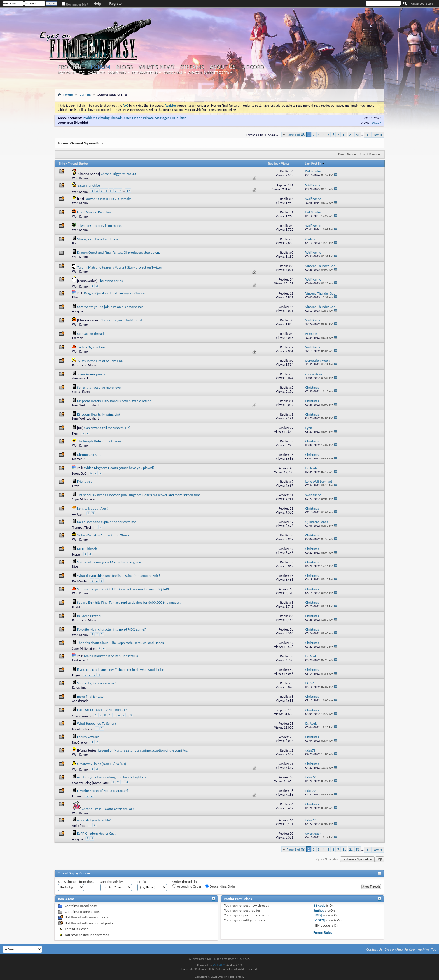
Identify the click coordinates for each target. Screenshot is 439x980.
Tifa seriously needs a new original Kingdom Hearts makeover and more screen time (139, 495)
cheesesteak (80, 378)
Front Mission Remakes (94, 212)
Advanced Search (423, 4)
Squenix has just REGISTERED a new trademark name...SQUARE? (124, 589)
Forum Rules (323, 933)
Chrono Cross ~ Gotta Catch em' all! (108, 809)
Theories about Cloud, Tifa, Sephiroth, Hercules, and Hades (120, 643)
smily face (79, 826)
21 (351, 135)
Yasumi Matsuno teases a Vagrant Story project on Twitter (120, 267)
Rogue (76, 675)
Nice (75, 566)
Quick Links (173, 73)
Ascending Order (187, 886)
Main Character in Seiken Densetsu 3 (111, 656)
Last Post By (315, 164)
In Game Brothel (89, 616)
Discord (252, 67)
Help (97, 4)
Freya (76, 486)
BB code (319, 905)
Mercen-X (79, 459)
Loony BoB (66, 123)
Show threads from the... (76, 882)
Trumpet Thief (82, 528)
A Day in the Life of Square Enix (100, 361)
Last (378, 135)
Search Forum (369, 154)
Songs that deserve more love (99, 387)
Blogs (124, 67)
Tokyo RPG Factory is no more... (100, 226)
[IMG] (318, 915)
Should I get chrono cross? (96, 683)
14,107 (376, 123)
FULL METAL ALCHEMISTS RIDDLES (102, 710)
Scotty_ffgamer (82, 392)
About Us (222, 67)
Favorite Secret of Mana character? (103, 791)
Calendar (96, 73)
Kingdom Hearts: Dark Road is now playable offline (114, 401)
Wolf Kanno (80, 178)
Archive (423, 949)
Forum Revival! (88, 737)
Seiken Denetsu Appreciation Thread (104, 535)
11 (344, 135)
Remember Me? (75, 4)
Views (285, 164)
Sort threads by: (112, 882)
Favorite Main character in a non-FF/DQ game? (111, 629)
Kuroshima (79, 687)
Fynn (75, 433)
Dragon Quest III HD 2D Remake (108, 199)
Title (62, 164)
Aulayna (77, 311)
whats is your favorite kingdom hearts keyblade (112, 777)
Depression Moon (84, 365)
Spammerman (82, 716)
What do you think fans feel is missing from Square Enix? (119, 576)
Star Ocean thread (90, 334)
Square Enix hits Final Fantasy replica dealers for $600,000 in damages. (129, 602)
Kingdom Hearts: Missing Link (99, 414)
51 (358, 135)
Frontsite (71, 67)
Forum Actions (145, 73)
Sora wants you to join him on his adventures (110, 307)
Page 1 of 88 (296, 135)
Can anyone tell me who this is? (108, 428)
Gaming (85, 95)
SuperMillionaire (83, 499)
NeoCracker (80, 743)
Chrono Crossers (89, 455)
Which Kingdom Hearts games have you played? (119, 468)
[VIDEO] (319, 920)
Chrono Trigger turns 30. (119, 174)
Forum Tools (346, 154)
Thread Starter (78, 164)
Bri (74, 243)
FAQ (82, 73)
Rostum (77, 607)
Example (78, 338)
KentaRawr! (80, 660)
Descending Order (221, 886)
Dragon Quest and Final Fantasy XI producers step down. (118, 252)
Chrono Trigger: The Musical (121, 320)
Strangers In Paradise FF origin (99, 239)
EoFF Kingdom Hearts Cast (96, 833)
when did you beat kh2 (94, 820)
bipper (76, 554)
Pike (75, 297)
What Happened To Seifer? (97, 723)
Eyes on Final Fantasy (400, 949)
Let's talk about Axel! (92, 508)
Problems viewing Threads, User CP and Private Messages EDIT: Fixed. (135, 118)
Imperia (77, 796)
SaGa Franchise (89, 186)
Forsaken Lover (82, 729)
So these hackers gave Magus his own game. (109, 562)
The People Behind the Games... (101, 441)
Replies (273, 164)
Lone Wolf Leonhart (85, 405)
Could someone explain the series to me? (107, 522)
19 (128, 191)
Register (116, 4)
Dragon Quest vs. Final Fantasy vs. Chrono (115, 293)
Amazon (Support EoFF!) (209, 73)
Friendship (85, 481)
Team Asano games (91, 374)
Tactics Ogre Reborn (92, 347)
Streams (192, 67)
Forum (100, 67)
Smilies (319, 910)
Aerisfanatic (80, 701)
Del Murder (80, 581)
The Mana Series (110, 281)
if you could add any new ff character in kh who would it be (121, 670)
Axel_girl (78, 514)
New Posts (67, 73)
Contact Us (374, 949)
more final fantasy (90, 697)
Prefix (142, 882)
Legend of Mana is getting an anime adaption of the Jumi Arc (143, 750)
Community (117, 73)
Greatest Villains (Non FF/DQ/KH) (101, 764)
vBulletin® (219, 965)
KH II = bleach (87, 549)
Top (380, 859)
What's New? (157, 67)
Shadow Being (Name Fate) (90, 783)
